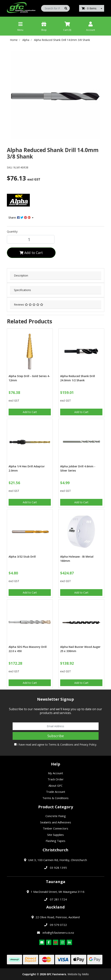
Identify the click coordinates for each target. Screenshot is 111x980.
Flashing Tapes (55, 841)
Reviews (29, 305)
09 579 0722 (58, 925)
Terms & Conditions (61, 745)
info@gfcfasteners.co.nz (58, 933)
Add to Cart (31, 253)
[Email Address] (56, 726)
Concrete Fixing (56, 816)
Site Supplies (55, 835)
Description (21, 275)
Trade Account (56, 792)
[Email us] (42, 942)
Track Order (56, 779)
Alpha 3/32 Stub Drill (22, 557)
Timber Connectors (55, 828)
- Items (89, 8)
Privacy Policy (88, 745)
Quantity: (12, 231)
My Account (55, 773)
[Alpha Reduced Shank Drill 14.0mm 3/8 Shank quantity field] (31, 239)
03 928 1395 (58, 868)
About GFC (55, 786)
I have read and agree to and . (55, 745)
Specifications (22, 290)
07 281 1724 (58, 899)
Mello (85, 974)
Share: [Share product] (20, 217)
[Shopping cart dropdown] (101, 8)
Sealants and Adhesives (56, 822)
